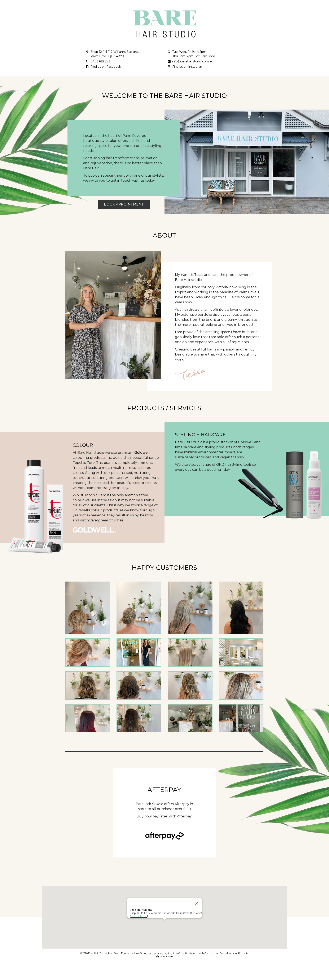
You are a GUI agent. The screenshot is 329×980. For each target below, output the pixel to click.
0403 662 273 (100, 61)
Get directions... (138, 906)
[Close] (198, 893)
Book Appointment (124, 204)
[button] (164, 913)
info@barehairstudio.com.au (193, 61)
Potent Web (164, 957)
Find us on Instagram (188, 67)
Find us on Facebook (106, 67)
